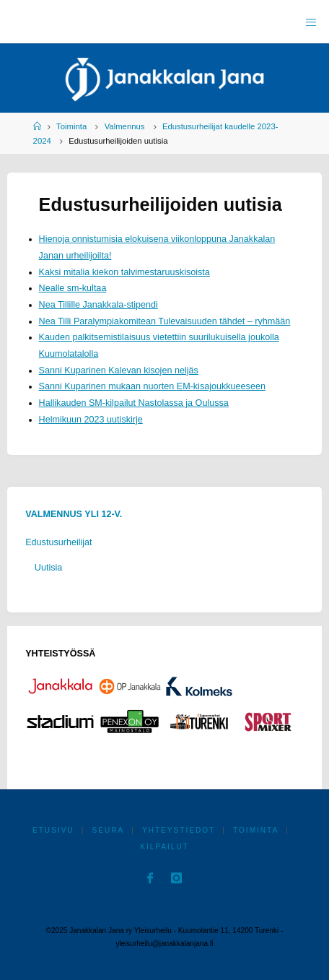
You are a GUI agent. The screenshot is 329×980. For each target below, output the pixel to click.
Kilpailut (164, 847)
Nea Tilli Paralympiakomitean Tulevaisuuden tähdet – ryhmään (165, 321)
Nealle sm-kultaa (73, 288)
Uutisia (49, 568)
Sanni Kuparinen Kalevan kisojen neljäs (119, 370)
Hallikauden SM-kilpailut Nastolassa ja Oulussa (134, 403)
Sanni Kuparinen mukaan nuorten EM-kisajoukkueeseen (152, 386)
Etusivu (53, 830)
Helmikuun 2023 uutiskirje (91, 420)
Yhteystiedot (179, 830)
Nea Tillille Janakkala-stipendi (98, 305)
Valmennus (125, 126)
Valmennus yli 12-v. (74, 514)
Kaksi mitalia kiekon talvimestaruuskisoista (124, 272)
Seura (108, 830)
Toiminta (71, 126)
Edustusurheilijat (58, 542)
